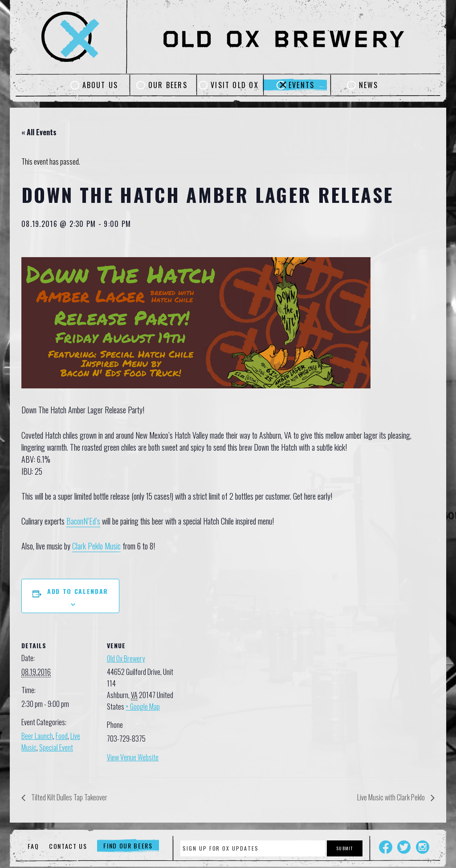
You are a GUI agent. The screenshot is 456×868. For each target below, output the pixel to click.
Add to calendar (78, 591)
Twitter (404, 847)
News (369, 85)
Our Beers (168, 85)
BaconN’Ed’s (83, 521)
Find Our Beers (128, 846)
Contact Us (68, 846)
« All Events (39, 132)
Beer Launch (37, 736)
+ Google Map (143, 707)
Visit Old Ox (235, 85)
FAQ (33, 846)
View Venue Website (133, 757)
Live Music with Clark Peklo (392, 797)
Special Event (56, 747)
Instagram (423, 847)
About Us (100, 85)
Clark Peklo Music (96, 546)
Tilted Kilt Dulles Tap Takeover (69, 797)
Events (301, 85)
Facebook (386, 847)
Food (62, 736)
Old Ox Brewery (126, 658)
